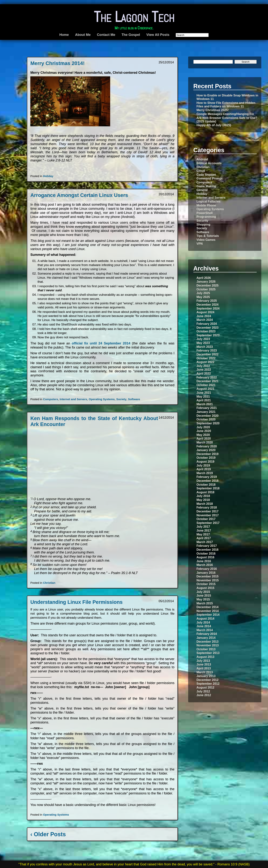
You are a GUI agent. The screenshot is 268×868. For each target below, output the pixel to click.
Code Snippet (206, 175)
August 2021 (205, 389)
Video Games (206, 240)
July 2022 (203, 366)
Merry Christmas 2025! (213, 110)
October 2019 (206, 458)
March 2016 (205, 565)
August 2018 (205, 492)
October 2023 (206, 331)
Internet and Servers (73, 399)
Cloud (201, 171)
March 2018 (205, 504)
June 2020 (204, 431)
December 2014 (208, 607)
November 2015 (208, 580)
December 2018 (208, 481)
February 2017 (207, 546)
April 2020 (204, 438)
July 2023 (203, 339)
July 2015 (203, 592)
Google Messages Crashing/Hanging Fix (225, 114)
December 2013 (208, 642)
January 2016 (206, 573)
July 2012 (203, 691)
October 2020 (206, 419)
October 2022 (206, 358)
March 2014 (205, 630)
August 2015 (205, 588)
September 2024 (208, 308)
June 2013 (204, 664)
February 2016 (207, 569)
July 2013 (203, 661)
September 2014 (208, 615)
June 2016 (204, 561)
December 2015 (208, 576)
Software (134, 399)
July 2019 (203, 465)
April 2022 (204, 373)
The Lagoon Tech (134, 17)
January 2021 (206, 412)
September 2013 (208, 653)
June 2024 (204, 316)
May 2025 (203, 297)
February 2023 (207, 350)
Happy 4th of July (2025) (214, 125)
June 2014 (204, 626)
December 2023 (208, 328)
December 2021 (208, 381)
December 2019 (208, 454)
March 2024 (205, 320)
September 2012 (208, 684)
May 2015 (203, 599)
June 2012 (204, 695)
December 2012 (208, 680)
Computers (51, 399)
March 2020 (205, 442)
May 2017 (203, 534)
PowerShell (205, 213)
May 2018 (203, 500)
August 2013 (205, 657)
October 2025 (206, 289)
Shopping (203, 224)
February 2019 (207, 477)
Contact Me (106, 35)
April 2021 (204, 400)
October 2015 (206, 584)
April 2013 (204, 668)
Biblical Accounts (209, 163)
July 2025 (203, 293)
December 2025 (208, 285)
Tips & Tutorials (208, 236)
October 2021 (206, 385)
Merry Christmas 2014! (58, 63)
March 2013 (205, 672)
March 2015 (205, 603)
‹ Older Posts (48, 834)
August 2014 (205, 618)
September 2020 (208, 423)
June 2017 (204, 530)
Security (202, 221)
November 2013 (208, 645)
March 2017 (205, 542)
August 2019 (205, 461)
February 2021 (207, 408)
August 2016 (205, 557)
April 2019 (204, 469)
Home (64, 35)
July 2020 (203, 427)
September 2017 (208, 523)
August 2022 (205, 362)
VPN (200, 244)
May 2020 (203, 435)
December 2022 (208, 354)
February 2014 (207, 634)
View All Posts (158, 35)
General (202, 190)
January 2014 (206, 638)
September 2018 (208, 488)
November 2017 (208, 515)
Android (202, 159)
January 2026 (206, 281)
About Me (83, 35)
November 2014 (208, 611)
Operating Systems (102, 399)
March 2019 (205, 473)
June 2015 (204, 595)
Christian (49, 583)
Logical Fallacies (209, 201)
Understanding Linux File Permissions (76, 602)
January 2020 (206, 450)
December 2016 (208, 550)
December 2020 (208, 416)
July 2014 (203, 622)
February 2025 (207, 301)
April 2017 (204, 538)
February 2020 (207, 446)
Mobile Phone (206, 205)
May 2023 (203, 343)
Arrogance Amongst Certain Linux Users (79, 195)
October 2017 (206, 519)
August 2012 (205, 687)
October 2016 (206, 553)
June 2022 (204, 370)
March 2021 (205, 404)
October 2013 (206, 649)
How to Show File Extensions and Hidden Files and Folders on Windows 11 (226, 105)
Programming (206, 217)
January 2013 (206, 676)
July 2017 (203, 527)
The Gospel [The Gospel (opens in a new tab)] (131, 35)
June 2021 (204, 393)
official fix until (102, 343)
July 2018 (203, 496)
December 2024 (208, 305)
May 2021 (203, 396)
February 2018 (207, 507)
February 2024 (207, 324)
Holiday (48, 176)
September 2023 (208, 335)
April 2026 (204, 278)
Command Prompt (210, 178)
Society (121, 399)
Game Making (206, 186)
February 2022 (207, 377)
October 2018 (206, 485)
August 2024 (205, 312)
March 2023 (205, 347)
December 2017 (208, 511)
